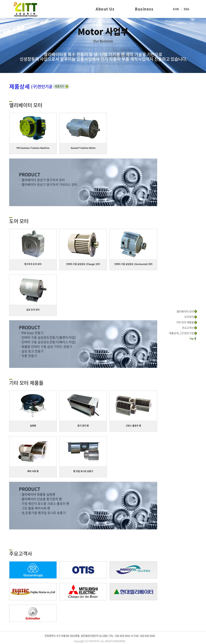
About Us (105, 9)
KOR (176, 9)
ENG (187, 9)
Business (144, 9)
